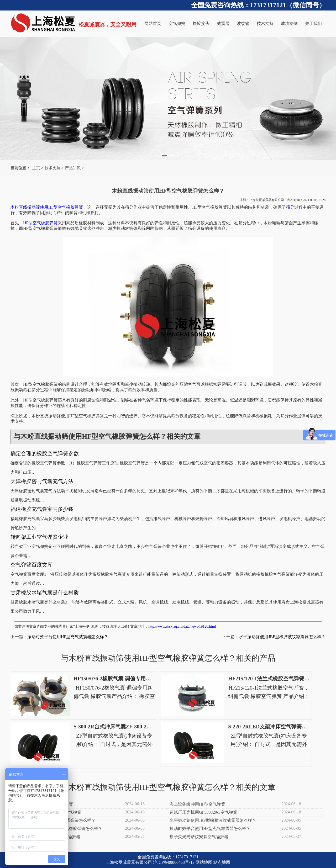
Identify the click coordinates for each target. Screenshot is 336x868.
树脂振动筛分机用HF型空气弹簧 (43, 804)
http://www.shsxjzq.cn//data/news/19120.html (182, 626)
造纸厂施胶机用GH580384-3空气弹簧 (47, 812)
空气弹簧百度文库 (31, 565)
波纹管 (243, 23)
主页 (36, 168)
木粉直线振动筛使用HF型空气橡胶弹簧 (47, 207)
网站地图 (204, 862)
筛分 (290, 207)
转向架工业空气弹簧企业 (39, 537)
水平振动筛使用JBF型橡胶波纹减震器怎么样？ (282, 637)
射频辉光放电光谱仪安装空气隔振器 (47, 837)
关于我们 (313, 23)
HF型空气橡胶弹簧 (40, 223)
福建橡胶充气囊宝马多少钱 (42, 509)
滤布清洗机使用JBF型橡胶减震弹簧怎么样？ (54, 820)
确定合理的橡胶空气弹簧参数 (45, 453)
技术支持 (265, 23)
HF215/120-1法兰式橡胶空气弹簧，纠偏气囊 (279, 679)
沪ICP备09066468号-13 (174, 862)
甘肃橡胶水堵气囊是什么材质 (45, 592)
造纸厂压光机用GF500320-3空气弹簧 (203, 812)
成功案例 (289, 23)
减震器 (223, 23)
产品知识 (73, 168)
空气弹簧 (177, 23)
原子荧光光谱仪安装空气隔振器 (199, 837)
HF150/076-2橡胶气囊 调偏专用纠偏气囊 (120, 679)
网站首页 (153, 23)
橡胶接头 (201, 23)
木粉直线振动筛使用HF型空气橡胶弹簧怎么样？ (58, 829)
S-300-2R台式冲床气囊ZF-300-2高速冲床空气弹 (128, 727)
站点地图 (222, 862)
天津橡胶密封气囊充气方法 (42, 481)
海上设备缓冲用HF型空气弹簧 (197, 804)
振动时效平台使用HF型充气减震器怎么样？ (68, 637)
